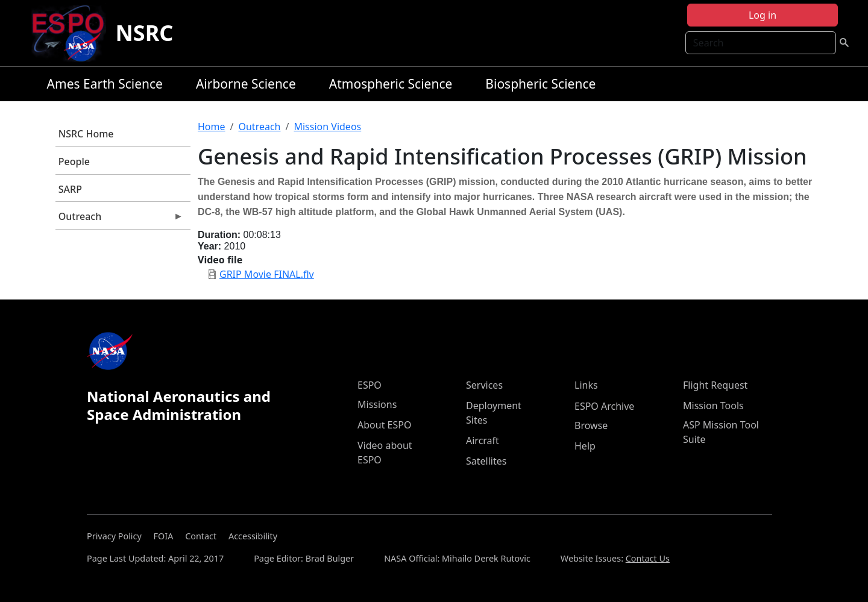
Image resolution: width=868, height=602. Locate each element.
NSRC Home (86, 134)
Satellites (486, 461)
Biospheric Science (540, 84)
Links (586, 385)
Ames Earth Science (105, 84)
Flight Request (715, 385)
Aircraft (483, 441)
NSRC (145, 33)
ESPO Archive (604, 406)
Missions (377, 404)
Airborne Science (246, 84)
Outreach (119, 219)
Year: (209, 246)
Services (484, 385)
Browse (591, 425)
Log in (763, 15)
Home (212, 127)
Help (585, 446)
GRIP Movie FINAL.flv (267, 274)
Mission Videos (327, 127)
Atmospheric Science (391, 84)
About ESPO (384, 425)
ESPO (370, 385)
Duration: (219, 235)
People (74, 161)
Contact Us (648, 558)
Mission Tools (713, 406)
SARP (70, 189)
